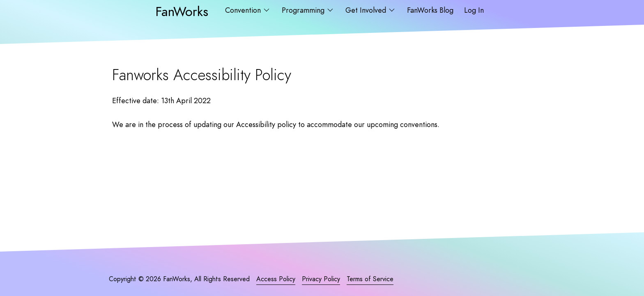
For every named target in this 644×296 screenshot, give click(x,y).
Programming (304, 10)
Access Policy (276, 279)
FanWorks (182, 11)
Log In (474, 10)
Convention (244, 10)
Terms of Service (370, 279)
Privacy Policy (321, 279)
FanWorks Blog (430, 10)
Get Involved (367, 10)
